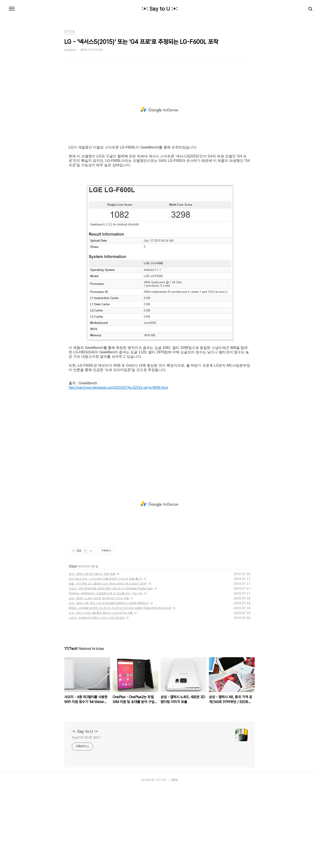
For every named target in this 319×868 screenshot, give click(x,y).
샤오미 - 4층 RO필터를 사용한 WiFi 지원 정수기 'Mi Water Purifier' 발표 (111, 668)
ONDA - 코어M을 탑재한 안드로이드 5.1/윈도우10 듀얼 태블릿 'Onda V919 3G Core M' (120, 688)
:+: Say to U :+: (160, 9)
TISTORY (161, 860)
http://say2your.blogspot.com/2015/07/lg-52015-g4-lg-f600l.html (118, 467)
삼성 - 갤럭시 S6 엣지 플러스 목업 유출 (92, 654)
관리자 (175, 860)
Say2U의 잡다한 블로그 (87, 817)
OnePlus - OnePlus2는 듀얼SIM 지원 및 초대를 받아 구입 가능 (106, 673)
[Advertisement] (159, 116)
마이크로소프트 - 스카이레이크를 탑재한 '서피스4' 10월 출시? (105, 659)
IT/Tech (73, 646)
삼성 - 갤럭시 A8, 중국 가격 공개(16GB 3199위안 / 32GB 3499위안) (109, 683)
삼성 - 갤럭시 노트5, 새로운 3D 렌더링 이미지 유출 (99, 678)
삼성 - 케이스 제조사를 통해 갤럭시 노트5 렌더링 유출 (101, 693)
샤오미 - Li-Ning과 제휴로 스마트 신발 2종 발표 (97, 698)
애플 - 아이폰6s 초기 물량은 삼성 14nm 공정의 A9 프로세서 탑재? (108, 663)
